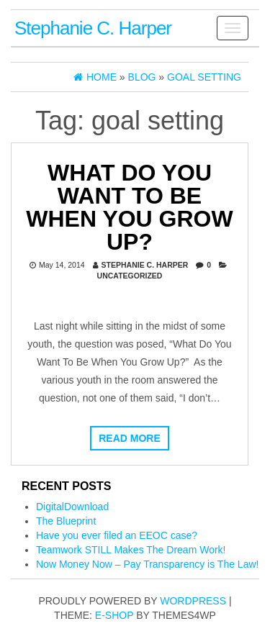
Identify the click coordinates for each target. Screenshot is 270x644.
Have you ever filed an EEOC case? (117, 535)
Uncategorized (130, 276)
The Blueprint (66, 521)
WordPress (193, 601)
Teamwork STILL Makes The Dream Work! (131, 550)
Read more (130, 438)
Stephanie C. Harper (93, 28)
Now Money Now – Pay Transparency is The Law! (147, 564)
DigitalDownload (72, 507)
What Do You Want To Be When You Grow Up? (129, 207)
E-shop (114, 615)
